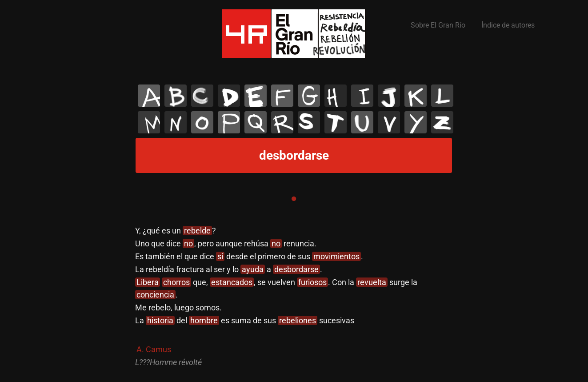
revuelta (372, 282)
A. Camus (154, 349)
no (188, 243)
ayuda (253, 269)
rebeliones (298, 320)
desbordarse (296, 269)
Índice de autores (508, 25)
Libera (148, 282)
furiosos (312, 282)
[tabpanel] (294, 297)
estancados (232, 282)
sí (220, 256)
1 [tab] (294, 199)
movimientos (336, 256)
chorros (176, 282)
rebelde (197, 231)
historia (160, 320)
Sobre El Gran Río (438, 25)
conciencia (155, 295)
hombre (204, 320)
